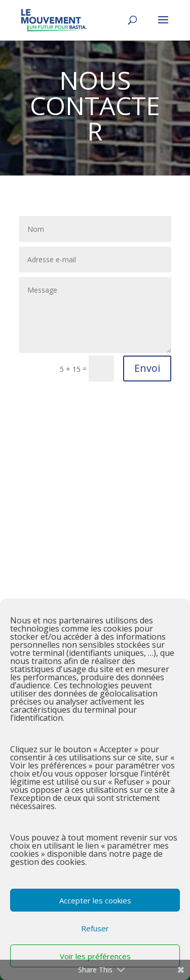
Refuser (95, 928)
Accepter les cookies (95, 900)
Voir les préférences (95, 956)
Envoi (147, 368)
